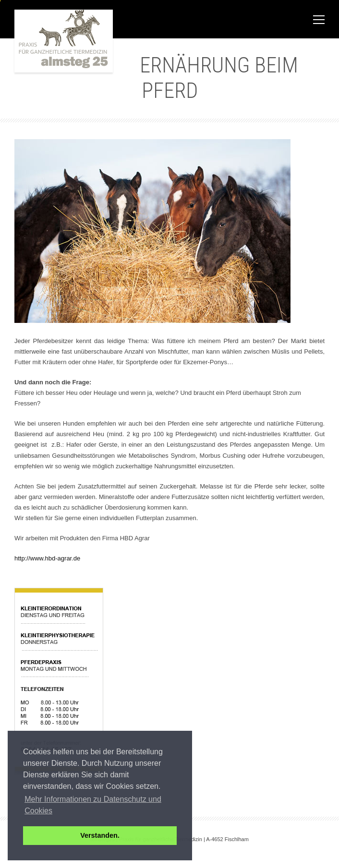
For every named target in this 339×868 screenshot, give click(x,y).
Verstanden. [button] (100, 835)
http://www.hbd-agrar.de (47, 558)
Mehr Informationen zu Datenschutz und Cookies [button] (93, 805)
